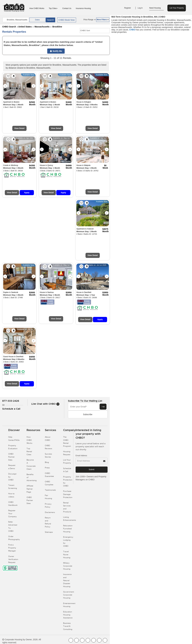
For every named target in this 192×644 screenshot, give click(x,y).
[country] (16, 20)
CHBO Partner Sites (11, 457)
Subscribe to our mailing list (85, 401)
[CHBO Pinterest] (99, 640)
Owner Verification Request (13, 559)
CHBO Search (9, 27)
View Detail (19, 128)
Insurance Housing (83, 8)
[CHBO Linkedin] (94, 640)
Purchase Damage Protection (68, 494)
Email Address (81, 456)
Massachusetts (42, 27)
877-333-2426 (11, 401)
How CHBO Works (37, 8)
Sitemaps (49, 532)
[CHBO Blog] (82, 640)
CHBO (132, 30)
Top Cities (53, 8)
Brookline (57, 27)
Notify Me (56, 51)
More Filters (103, 20)
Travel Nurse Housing (67, 555)
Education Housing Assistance (68, 615)
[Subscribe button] (103, 407)
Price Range (89, 20)
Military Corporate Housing (68, 566)
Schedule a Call (11, 409)
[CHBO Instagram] (88, 640)
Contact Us (67, 8)
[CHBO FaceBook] (71, 640)
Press (47, 468)
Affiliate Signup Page (30, 489)
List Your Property (177, 8)
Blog (47, 462)
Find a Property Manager (12, 548)
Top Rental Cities (29, 452)
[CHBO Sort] (95, 31)
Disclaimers (50, 512)
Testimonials (50, 490)
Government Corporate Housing (69, 595)
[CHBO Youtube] (76, 640)
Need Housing (157, 8)
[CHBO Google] (105, 640)
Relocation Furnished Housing (68, 529)
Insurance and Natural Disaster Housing (67, 580)
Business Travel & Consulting (68, 626)
